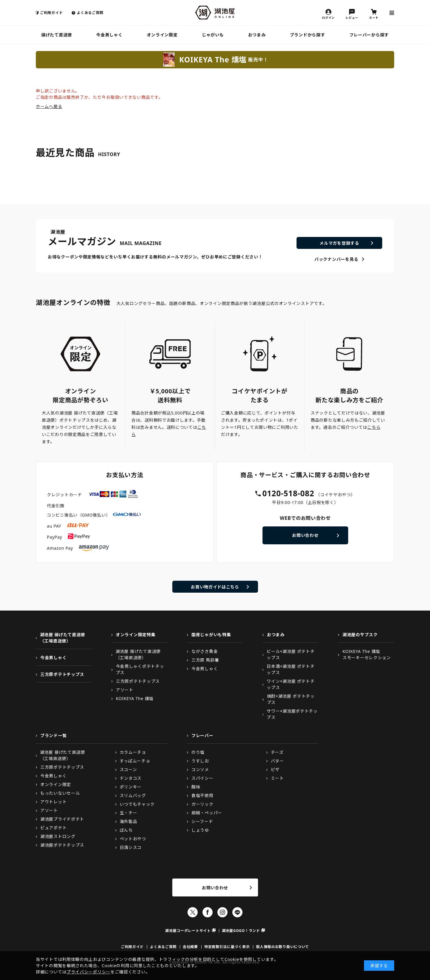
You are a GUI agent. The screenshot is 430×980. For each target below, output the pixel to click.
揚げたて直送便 (57, 35)
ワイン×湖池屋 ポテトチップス (291, 684)
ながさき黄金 (205, 651)
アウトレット (53, 802)
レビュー (352, 17)
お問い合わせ (305, 535)
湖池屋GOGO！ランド (241, 931)
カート (374, 17)
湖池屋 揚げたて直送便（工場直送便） (63, 638)
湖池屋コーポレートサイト (188, 931)
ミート (277, 778)
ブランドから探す (308, 35)
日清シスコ (131, 847)
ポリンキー (131, 787)
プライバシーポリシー (89, 972)
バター (277, 761)
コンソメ (200, 769)
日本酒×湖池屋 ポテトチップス (291, 669)
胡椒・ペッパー (207, 813)
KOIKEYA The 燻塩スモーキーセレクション (367, 654)
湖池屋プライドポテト (62, 819)
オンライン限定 (162, 35)
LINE (237, 912)
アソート (125, 690)
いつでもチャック (137, 804)
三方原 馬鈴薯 (205, 660)
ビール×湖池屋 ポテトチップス (291, 654)
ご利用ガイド (51, 13)
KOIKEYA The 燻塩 (135, 698)
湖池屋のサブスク (360, 635)
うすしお (200, 761)
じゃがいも (213, 35)
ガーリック (202, 804)
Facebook (208, 912)
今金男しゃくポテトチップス (140, 669)
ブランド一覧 (53, 735)
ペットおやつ (133, 839)
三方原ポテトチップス (62, 674)
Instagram (222, 912)
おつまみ (257, 35)
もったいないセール (60, 793)
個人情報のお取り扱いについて (282, 947)
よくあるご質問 (90, 13)
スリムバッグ (133, 795)
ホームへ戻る (49, 106)
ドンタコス (131, 778)
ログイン (328, 17)
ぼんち (126, 830)
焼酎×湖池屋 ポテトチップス (291, 699)
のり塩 (198, 752)
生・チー (129, 813)
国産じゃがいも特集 (211, 635)
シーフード (202, 821)
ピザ (275, 769)
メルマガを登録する (339, 243)
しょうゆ (200, 830)
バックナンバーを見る (336, 259)
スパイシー (202, 778)
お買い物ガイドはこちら (215, 587)
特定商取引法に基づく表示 (227, 947)
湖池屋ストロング (58, 836)
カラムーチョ (133, 752)
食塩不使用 (202, 795)
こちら (374, 427)
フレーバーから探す (369, 35)
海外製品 (129, 821)
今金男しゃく (109, 35)
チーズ (277, 752)
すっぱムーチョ (135, 761)
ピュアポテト (53, 828)
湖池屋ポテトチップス (62, 845)
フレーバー (202, 735)
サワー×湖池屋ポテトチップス (292, 714)
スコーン (128, 769)
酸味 (196, 787)
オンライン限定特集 (136, 635)
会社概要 (190, 947)
